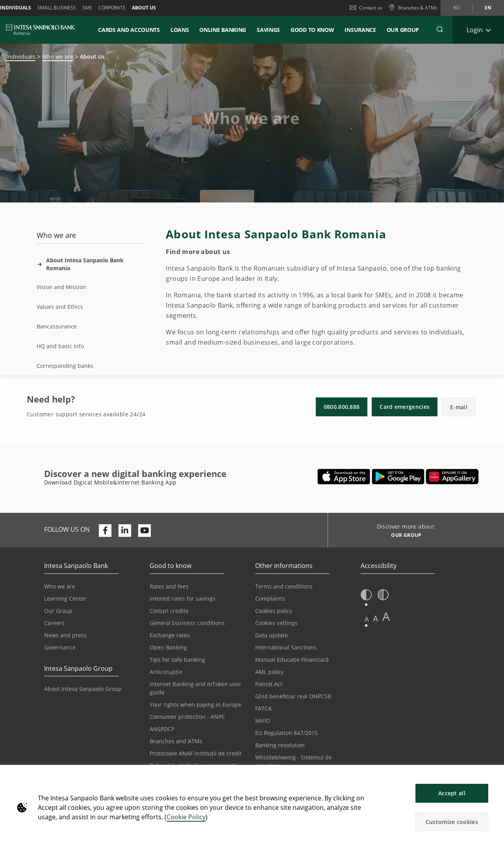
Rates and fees (169, 586)
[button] (495, 775)
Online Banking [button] (223, 30)
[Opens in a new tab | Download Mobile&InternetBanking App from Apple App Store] (344, 477)
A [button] (367, 619)
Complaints (270, 599)
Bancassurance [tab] (57, 326)
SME (87, 8)
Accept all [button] (452, 793)
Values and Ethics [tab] (60, 307)
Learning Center (65, 599)
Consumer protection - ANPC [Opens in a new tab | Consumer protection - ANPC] (187, 717)
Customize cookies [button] (452, 822)
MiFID (263, 721)
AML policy (269, 672)
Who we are (58, 57)
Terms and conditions (284, 586)
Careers (54, 623)
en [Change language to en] (488, 8)
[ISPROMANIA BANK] (41, 30)
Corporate (112, 8)
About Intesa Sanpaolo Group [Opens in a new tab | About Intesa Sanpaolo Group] (83, 689)
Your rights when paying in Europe (195, 704)
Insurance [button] (360, 30)
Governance (60, 647)
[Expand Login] (478, 30)
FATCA (263, 708)
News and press (65, 635)
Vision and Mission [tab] (61, 287)
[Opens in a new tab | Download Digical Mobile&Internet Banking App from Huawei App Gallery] (452, 477)
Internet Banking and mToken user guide (195, 688)
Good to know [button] (312, 30)
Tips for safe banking (177, 660)
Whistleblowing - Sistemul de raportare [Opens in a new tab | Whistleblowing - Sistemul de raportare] (294, 761)
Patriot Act (269, 684)
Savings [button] (268, 30)
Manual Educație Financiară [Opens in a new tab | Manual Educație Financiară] (292, 660)
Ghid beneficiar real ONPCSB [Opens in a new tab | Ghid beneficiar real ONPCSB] (293, 696)
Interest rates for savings (183, 599)
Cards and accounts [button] (129, 30)
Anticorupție (166, 672)
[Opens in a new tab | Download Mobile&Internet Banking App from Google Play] (398, 477)
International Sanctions (286, 647)
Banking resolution (280, 745)
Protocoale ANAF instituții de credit (196, 753)
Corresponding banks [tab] (65, 366)
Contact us (366, 8)
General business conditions (187, 623)
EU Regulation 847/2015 (286, 733)
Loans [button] (180, 30)
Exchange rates (170, 635)
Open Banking (168, 647)
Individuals (21, 57)
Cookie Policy (186, 817)
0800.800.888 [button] (342, 407)
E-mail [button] (459, 407)
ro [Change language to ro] (456, 8)
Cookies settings (276, 623)
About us (144, 8)
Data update (271, 635)
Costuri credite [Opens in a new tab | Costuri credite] (169, 611)
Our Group (403, 30)
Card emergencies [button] (405, 407)
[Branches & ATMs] (413, 8)
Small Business (57, 8)
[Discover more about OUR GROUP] (403, 536)
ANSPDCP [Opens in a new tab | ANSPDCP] (162, 729)
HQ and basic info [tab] (60, 346)
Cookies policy (274, 611)
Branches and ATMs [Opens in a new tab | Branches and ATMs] (176, 741)
